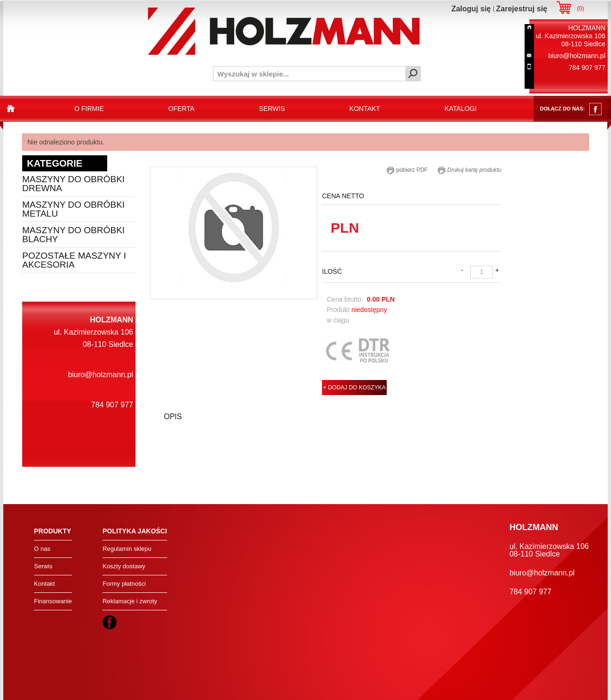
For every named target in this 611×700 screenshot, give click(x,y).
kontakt (365, 109)
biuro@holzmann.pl (577, 56)
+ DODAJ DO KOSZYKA (354, 388)
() (581, 8)
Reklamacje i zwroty (130, 601)
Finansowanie (53, 601)
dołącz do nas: (571, 109)
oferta (181, 109)
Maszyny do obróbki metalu (73, 209)
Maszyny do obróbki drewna (73, 184)
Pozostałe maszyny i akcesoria (74, 260)
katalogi (460, 109)
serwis (272, 109)
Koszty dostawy (124, 566)
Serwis (43, 566)
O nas (42, 549)
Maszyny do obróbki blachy (73, 235)
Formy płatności (124, 584)
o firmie (89, 109)
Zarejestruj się (522, 9)
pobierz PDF (407, 170)
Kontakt (44, 584)
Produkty (53, 531)
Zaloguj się (471, 9)
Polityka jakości (135, 531)
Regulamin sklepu (127, 549)
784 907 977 (587, 67)
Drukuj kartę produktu (469, 170)
